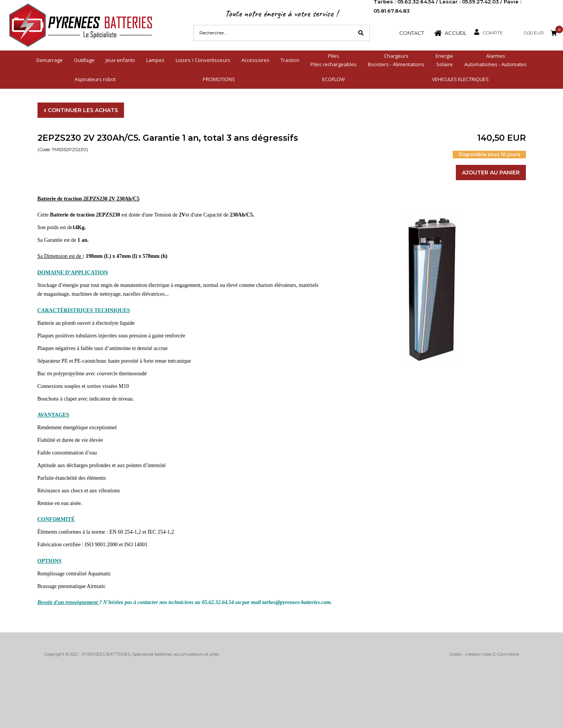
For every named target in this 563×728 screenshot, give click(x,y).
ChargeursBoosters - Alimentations (396, 60)
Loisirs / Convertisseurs (203, 60)
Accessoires (255, 60)
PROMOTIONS (219, 79)
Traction (290, 60)
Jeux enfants (120, 60)
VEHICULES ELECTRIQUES (460, 79)
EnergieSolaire (444, 60)
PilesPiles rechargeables (334, 60)
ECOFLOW (334, 79)
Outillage (84, 60)
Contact (412, 33)
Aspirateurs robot (95, 79)
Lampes (155, 60)
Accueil (456, 33)
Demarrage (50, 60)
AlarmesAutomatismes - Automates (495, 60)
